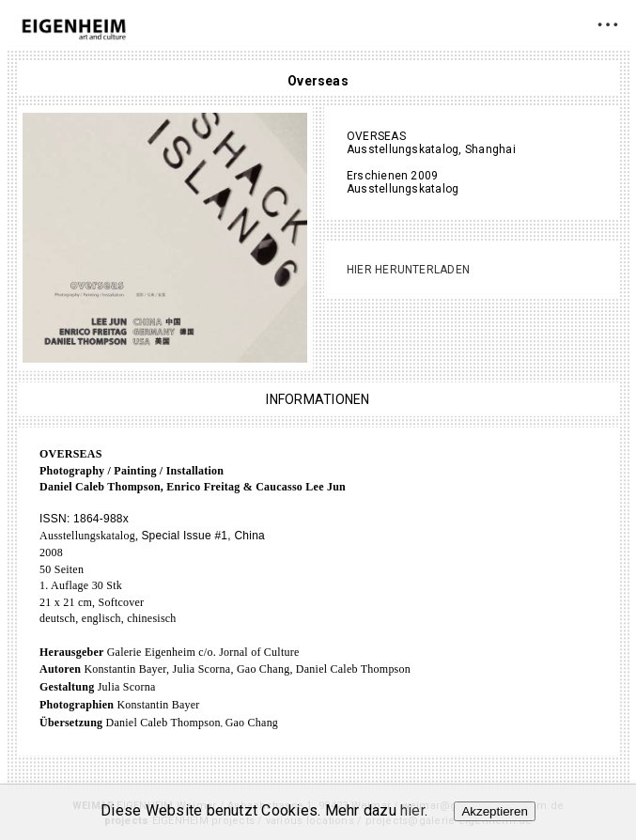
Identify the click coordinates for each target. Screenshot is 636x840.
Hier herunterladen (408, 270)
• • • (607, 24)
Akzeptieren (494, 811)
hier (412, 810)
